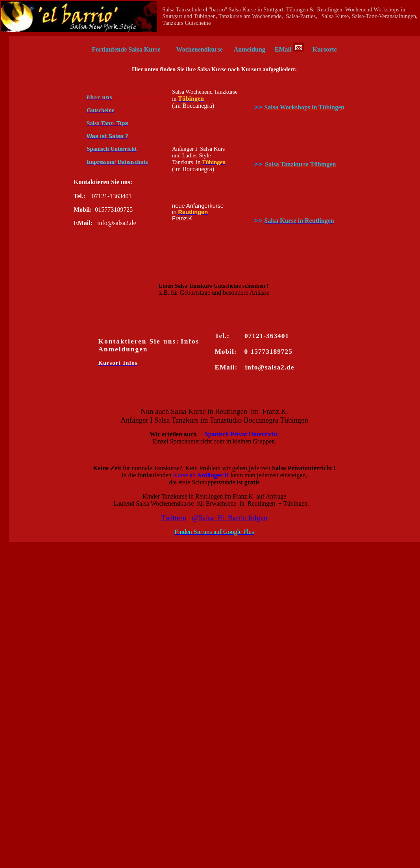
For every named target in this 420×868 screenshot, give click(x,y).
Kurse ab (202, 475)
